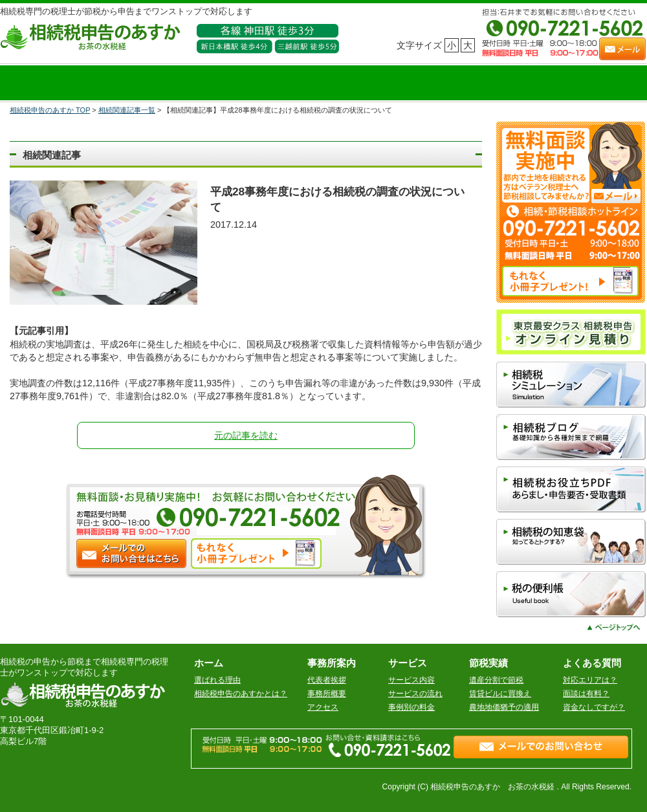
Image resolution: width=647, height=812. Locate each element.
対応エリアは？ (590, 680)
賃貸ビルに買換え (500, 694)
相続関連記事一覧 (127, 110)
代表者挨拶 (327, 680)
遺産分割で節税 (496, 680)
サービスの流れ (415, 694)
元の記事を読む (246, 435)
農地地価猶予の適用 (504, 707)
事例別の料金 (411, 707)
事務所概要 (327, 694)
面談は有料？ (586, 694)
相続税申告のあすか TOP (50, 110)
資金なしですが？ (594, 707)
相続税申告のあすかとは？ (241, 694)
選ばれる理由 (217, 680)
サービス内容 (411, 680)
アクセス (323, 707)
